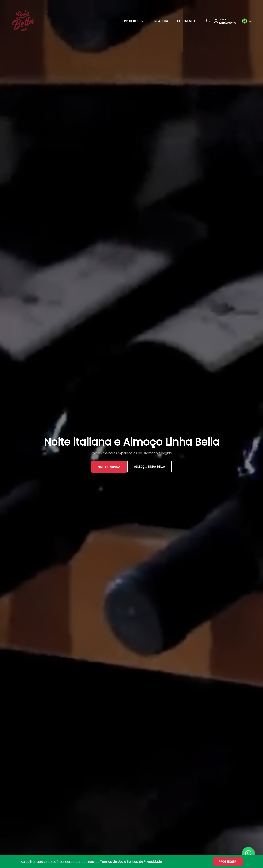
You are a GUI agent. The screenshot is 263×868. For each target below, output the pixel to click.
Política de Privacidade (144, 862)
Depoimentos (187, 21)
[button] (208, 21)
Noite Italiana (109, 467)
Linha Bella (160, 21)
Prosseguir (228, 862)
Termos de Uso (112, 862)
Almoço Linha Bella (149, 467)
